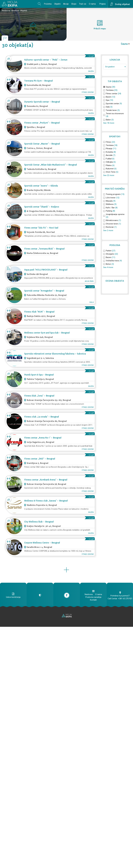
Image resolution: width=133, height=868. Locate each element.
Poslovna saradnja (93, 597)
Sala (92, 302)
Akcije (66, 4)
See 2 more (108, 230)
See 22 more (109, 175)
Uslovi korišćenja (13, 597)
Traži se (83, 4)
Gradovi (15, 11)
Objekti (57, 4)
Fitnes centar (88, 92)
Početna (48, 4)
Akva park (89, 281)
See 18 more (109, 123)
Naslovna (89, 594)
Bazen (91, 71)
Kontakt (93, 600)
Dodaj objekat (122, 4)
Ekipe (74, 4)
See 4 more (108, 267)
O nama (92, 4)
